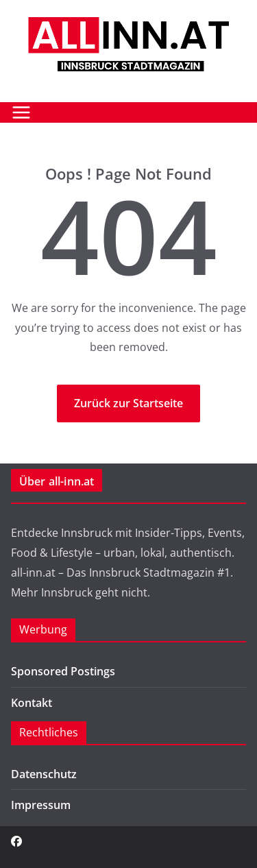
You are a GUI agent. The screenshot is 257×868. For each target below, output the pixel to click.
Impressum (41, 805)
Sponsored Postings (63, 671)
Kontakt (32, 703)
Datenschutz (44, 774)
